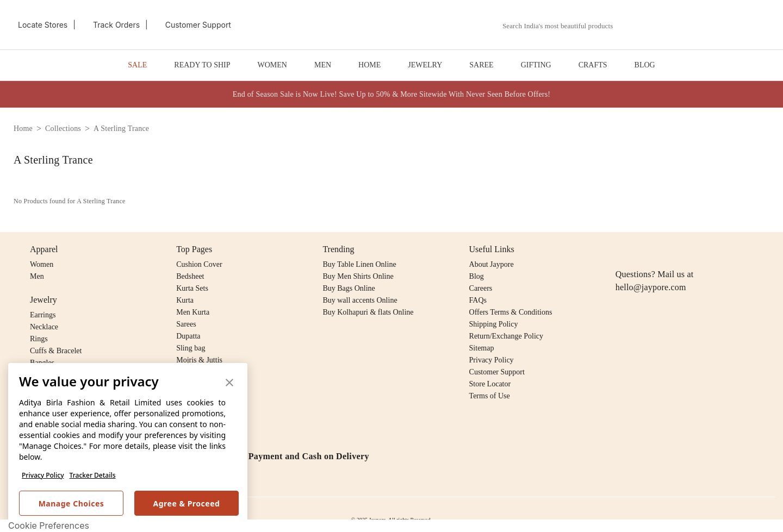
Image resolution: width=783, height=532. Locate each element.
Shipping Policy (494, 324)
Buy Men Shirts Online (358, 276)
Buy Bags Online (349, 288)
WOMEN (272, 65)
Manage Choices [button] (72, 503)
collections (63, 129)
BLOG (645, 65)
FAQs (478, 300)
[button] (656, 25)
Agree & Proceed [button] (187, 503)
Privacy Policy (43, 475)
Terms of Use (490, 396)
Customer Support (497, 372)
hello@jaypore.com (651, 287)
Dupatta (188, 336)
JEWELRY (425, 65)
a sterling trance (121, 129)
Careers (481, 288)
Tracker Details (93, 475)
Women (42, 264)
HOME (369, 65)
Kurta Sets (192, 288)
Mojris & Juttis (199, 360)
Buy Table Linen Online (359, 264)
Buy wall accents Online (360, 300)
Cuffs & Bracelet (56, 351)
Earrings (43, 315)
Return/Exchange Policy (506, 336)
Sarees (186, 324)
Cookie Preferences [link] (49, 525)
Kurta (185, 300)
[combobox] (564, 26)
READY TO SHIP (202, 65)
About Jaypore (492, 264)
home (23, 129)
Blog (477, 276)
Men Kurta (193, 312)
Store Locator (490, 384)
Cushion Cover (199, 264)
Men (37, 276)
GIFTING (536, 65)
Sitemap (482, 348)
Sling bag (191, 348)
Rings (39, 339)
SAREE (481, 65)
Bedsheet (190, 276)
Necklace (44, 327)
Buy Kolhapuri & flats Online (368, 312)
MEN (323, 65)
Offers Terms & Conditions (511, 312)
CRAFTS (593, 65)
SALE (137, 65)
